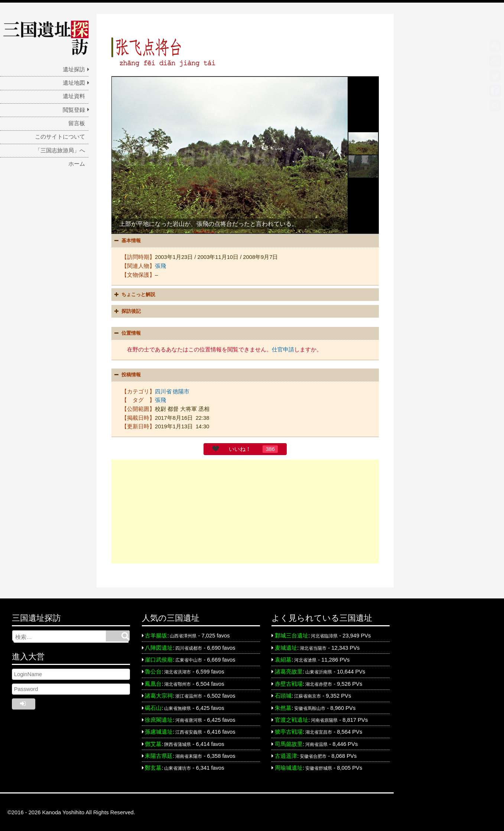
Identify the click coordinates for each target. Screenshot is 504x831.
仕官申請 (283, 349)
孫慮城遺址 (159, 731)
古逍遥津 (286, 755)
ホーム (77, 164)
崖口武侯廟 (159, 659)
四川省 (163, 391)
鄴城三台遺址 (292, 635)
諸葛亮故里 (289, 671)
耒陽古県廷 (159, 755)
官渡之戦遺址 (292, 719)
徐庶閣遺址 (159, 719)
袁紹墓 (283, 659)
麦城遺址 (286, 647)
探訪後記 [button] (127, 311)
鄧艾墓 (153, 743)
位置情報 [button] (127, 333)
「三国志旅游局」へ (60, 150)
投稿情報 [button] (127, 374)
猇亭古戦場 (289, 731)
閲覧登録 (74, 110)
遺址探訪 (74, 69)
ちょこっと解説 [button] (134, 294)
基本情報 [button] (127, 241)
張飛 (160, 266)
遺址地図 (74, 83)
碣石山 (153, 707)
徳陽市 (181, 391)
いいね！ (240, 448)
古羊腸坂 (156, 635)
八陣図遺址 (159, 647)
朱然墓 (283, 707)
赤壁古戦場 (289, 683)
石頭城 (283, 695)
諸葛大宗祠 (159, 695)
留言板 (77, 123)
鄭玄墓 (153, 767)
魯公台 (153, 671)
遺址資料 (74, 96)
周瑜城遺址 (289, 767)
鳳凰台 (153, 683)
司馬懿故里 (289, 743)
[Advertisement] (245, 511)
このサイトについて (60, 137)
